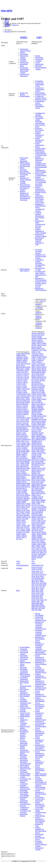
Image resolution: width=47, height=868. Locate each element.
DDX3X (34, 369)
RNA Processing (25, 166)
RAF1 (38, 482)
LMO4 (23, 446)
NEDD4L (41, 448)
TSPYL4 (19, 522)
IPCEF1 (37, 418)
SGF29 (22, 495)
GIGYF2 (39, 396)
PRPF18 (19, 478)
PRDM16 (41, 475)
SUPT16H (40, 519)
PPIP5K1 (34, 473)
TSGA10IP (25, 519)
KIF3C (18, 436)
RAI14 (43, 482)
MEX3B (39, 438)
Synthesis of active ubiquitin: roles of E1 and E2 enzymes (41, 284)
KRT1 (21, 438)
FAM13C (25, 409)
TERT (33, 524)
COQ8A (25, 392)
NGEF (33, 450)
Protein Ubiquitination (40, 144)
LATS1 (22, 441)
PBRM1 (34, 458)
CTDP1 (34, 364)
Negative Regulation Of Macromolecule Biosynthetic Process (40, 733)
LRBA (38, 428)
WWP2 (34, 552)
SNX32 (18, 505)
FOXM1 (34, 394)
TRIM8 (34, 539)
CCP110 (24, 386)
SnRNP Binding (25, 716)
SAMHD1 (35, 497)
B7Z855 (34, 567)
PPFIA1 (39, 472)
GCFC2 (23, 419)
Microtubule (24, 730)
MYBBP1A (35, 441)
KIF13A (34, 421)
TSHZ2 (18, 520)
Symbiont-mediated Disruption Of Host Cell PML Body (40, 216)
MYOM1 (19, 460)
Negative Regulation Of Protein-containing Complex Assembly (26, 180)
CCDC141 (35, 354)
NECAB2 (34, 448)
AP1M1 (26, 357)
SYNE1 (39, 520)
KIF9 (22, 436)
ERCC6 (34, 386)
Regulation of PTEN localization (41, 289)
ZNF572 (24, 536)
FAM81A (19, 414)
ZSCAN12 (19, 539)
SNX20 (28, 504)
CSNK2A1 (39, 362)
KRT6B (24, 440)
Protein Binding (25, 96)
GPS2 (18, 424)
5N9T (33, 591)
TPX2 (36, 531)
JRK (21, 431)
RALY (33, 483)
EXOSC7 (25, 407)
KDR (42, 418)
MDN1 (34, 438)
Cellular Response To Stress (41, 813)
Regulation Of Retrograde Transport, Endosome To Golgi (39, 241)
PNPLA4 (34, 470)
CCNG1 (24, 384)
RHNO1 (24, 485)
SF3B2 (38, 502)
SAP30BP (23, 492)
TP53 (28, 514)
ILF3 (33, 418)
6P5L (41, 596)
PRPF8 (34, 478)
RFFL (37, 488)
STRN (23, 507)
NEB (43, 446)
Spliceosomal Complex (24, 57)
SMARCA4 (35, 509)
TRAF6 (39, 534)
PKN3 (23, 470)
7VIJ (45, 600)
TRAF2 (34, 532)
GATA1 (34, 396)
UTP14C (43, 547)
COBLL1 (34, 360)
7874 (33, 561)
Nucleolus (23, 59)
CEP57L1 (19, 391)
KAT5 (24, 433)
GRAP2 (22, 424)
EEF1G (39, 382)
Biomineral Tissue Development (25, 174)
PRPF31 (24, 478)
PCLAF (39, 460)
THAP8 (27, 512)
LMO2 (18, 446)
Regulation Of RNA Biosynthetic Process (41, 726)
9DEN (38, 605)
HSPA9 (34, 413)
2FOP (33, 576)
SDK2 (33, 500)
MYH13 (39, 443)
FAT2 (33, 391)
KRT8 (18, 441)
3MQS (42, 578)
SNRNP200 (39, 512)
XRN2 (42, 552)
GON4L (34, 399)
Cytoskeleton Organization (24, 678)
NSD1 (42, 451)
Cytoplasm (23, 61)
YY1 (45, 552)
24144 (18, 561)
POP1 (43, 470)
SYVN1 (34, 522)
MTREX (43, 440)
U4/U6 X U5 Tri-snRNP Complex (25, 714)
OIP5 (27, 465)
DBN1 (33, 365)
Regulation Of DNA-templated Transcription (40, 747)
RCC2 (39, 487)
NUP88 (27, 463)
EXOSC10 (35, 387)
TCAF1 (24, 510)
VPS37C (23, 529)
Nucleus (22, 52)
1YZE (33, 573)
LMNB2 (23, 445)
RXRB (25, 490)
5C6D (40, 585)
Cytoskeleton (24, 651)
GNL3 (33, 397)
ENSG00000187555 (38, 565)
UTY (33, 549)
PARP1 (39, 456)
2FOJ (40, 575)
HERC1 (34, 406)
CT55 (18, 396)
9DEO (42, 605)
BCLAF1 (34, 347)
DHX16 (19, 399)
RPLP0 (38, 492)
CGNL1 (34, 359)
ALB (45, 338)
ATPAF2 (24, 362)
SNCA (33, 512)
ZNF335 (34, 558)
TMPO (34, 527)
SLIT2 (39, 507)
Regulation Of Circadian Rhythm (41, 175)
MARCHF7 (35, 433)
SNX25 (40, 514)
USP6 (18, 527)
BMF (29, 367)
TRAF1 (41, 531)
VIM (44, 549)
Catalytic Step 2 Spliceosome (25, 75)
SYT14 (44, 520)
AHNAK (34, 338)
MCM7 (18, 451)
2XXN (42, 576)
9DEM (34, 605)
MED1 (28, 451)
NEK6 (22, 461)
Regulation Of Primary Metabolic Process (41, 664)
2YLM (34, 578)
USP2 (28, 525)
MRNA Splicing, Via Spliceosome (25, 164)
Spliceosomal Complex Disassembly (24, 159)
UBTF (33, 546)
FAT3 (37, 391)
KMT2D (39, 423)
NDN (18, 461)
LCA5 (27, 441)
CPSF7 (28, 394)
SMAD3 (44, 507)
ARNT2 (25, 360)
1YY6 (41, 571)
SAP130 (40, 497)
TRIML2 (25, 517)
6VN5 (33, 600)
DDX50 (44, 369)
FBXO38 (42, 391)
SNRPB (24, 502)
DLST (33, 374)
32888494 (39, 308)
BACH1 (44, 345)
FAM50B (26, 413)
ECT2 (33, 381)
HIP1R (29, 426)
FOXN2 (39, 394)
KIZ (17, 438)
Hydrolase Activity (41, 100)
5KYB (33, 588)
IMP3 (18, 431)
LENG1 (24, 443)
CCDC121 (19, 375)
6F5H (33, 596)
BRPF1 (39, 349)
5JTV (44, 586)
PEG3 (33, 461)
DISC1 (23, 399)
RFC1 (33, 488)
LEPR (39, 424)
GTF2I (34, 401)
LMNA (18, 445)
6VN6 (37, 600)
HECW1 (43, 404)
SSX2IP (28, 505)
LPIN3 (34, 428)
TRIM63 (40, 537)
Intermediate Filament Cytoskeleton (24, 782)
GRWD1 (44, 399)
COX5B (19, 394)
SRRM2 (34, 517)
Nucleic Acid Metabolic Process (25, 707)
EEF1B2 (42, 381)
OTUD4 (34, 455)
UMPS (43, 546)
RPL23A (28, 487)
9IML (40, 610)
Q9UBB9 (19, 568)
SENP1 (38, 500)
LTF (42, 428)
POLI (39, 470)
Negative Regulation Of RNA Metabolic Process (40, 700)
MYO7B (34, 446)
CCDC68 (19, 382)
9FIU (43, 608)
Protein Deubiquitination (40, 148)
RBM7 (28, 483)
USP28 (38, 547)
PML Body (39, 66)
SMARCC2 (42, 510)
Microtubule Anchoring (24, 756)
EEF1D (34, 382)
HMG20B (19, 428)
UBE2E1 (34, 544)
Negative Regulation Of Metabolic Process (41, 676)
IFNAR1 (34, 414)
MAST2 (41, 433)
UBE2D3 (43, 542)
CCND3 (19, 384)
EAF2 (28, 401)
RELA (43, 487)
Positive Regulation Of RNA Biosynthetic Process (41, 793)
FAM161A (26, 411)
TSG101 (19, 519)
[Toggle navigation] (1, 17)
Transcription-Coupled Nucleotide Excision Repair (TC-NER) (40, 263)
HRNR (40, 411)
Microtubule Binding (24, 746)
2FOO (44, 575)
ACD (39, 335)
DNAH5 (42, 374)
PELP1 (38, 461)
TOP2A (43, 527)
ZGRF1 (44, 554)
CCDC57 (19, 381)
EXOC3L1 (19, 406)
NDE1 (29, 460)
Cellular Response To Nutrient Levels (41, 154)
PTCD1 (24, 482)
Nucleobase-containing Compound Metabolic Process (41, 633)
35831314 (15, 25)
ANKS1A (34, 340)
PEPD (42, 461)
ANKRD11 (20, 357)
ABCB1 (34, 333)
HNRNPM (41, 409)
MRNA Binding (40, 816)
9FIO (37, 607)
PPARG (34, 472)
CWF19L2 (23, 396)
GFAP (18, 421)
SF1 (23, 493)
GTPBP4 (39, 401)
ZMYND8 (40, 556)
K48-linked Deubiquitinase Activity (40, 106)
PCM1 (26, 466)
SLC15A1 (35, 505)
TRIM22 (44, 534)
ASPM (44, 343)
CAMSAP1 (35, 350)
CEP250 (44, 357)
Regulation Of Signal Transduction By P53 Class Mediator (40, 224)
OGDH (39, 453)
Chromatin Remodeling (39, 842)
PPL (39, 473)
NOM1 (34, 451)
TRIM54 (40, 536)
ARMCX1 (19, 360)
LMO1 (28, 445)
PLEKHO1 (35, 468)
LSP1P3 (19, 448)
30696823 (38, 304)
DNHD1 (34, 377)
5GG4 (33, 586)
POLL (18, 472)
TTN (33, 541)
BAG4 (23, 364)
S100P (18, 492)
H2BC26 (40, 402)
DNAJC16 (41, 375)
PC (38, 458)
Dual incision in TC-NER (40, 269)
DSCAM (19, 401)
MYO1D (25, 458)
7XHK (38, 602)
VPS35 (44, 551)
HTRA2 (39, 413)
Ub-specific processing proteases (39, 251)
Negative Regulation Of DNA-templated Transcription (40, 820)
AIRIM (23, 355)
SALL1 (39, 495)
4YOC (37, 583)
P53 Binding (39, 81)
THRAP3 (40, 525)
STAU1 (44, 517)
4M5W (41, 580)
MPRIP (38, 440)
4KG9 (37, 580)
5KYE (33, 590)
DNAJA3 (34, 375)
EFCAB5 (34, 384)
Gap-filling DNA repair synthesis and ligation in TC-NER (41, 274)
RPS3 (43, 492)
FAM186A (35, 389)
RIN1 (28, 485)
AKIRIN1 (40, 338)
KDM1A (19, 434)
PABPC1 (34, 456)
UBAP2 (34, 542)
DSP (45, 377)
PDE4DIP (19, 468)
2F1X (41, 573)
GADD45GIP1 (21, 418)
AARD (18, 354)
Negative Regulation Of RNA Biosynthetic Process (41, 830)
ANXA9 (34, 342)
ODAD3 (23, 465)
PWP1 (33, 480)
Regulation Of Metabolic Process (41, 687)
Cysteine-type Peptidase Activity (41, 97)
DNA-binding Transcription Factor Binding (24, 794)
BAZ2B (28, 364)
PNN (44, 468)
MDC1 (34, 436)
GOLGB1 (39, 397)
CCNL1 (19, 386)
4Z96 (45, 583)
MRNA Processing (23, 169)
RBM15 (44, 485)
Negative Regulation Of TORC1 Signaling (41, 231)
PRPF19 (34, 477)
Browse (7, 21)
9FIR (33, 608)
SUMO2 (34, 519)
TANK (39, 522)
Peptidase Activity (41, 95)
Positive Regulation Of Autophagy (39, 140)
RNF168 (34, 490)
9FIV (33, 610)
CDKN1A (19, 387)
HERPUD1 (40, 406)
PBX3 (18, 466)
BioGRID (7, 32)
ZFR (40, 554)
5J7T (37, 586)
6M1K (37, 596)
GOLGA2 (26, 423)
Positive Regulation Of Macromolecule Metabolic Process (41, 658)
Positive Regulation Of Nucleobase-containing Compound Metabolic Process (41, 715)
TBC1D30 (24, 509)
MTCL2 (19, 456)
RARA (38, 483)
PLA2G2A (41, 465)
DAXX (29, 396)
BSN (43, 349)
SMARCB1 (20, 499)
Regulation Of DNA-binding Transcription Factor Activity (40, 200)
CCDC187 (26, 377)
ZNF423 (40, 558)
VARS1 (37, 549)
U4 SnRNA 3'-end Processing (25, 812)
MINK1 (44, 438)
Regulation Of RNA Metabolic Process (40, 639)
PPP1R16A (20, 475)
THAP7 (22, 512)
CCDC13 (26, 375)
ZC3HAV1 (35, 554)
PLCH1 (34, 466)
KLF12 (39, 421)
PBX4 (22, 466)
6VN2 (33, 598)
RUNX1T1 (20, 490)
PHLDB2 (38, 463)
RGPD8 (42, 488)
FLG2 (39, 392)
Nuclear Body (39, 64)
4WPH (42, 581)
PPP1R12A (35, 475)
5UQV (33, 593)
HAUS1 (19, 426)
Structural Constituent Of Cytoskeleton (24, 807)
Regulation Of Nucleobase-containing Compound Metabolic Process (41, 625)
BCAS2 (19, 365)
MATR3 (34, 434)
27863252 (38, 316)
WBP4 (28, 531)
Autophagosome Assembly (40, 114)
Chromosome (39, 59)
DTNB (24, 401)
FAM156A (19, 411)
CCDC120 (26, 374)
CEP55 (24, 389)
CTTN (38, 364)
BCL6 (23, 365)
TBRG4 (19, 510)
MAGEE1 (35, 431)
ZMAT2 (23, 534)
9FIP (40, 607)
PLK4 (27, 470)
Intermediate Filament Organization (24, 799)
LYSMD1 (24, 448)
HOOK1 (25, 428)
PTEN (42, 478)
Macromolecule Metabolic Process (25, 768)
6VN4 (41, 598)
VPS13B (39, 551)
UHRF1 (38, 546)
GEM (27, 419)
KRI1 (44, 423)
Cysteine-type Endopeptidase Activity (40, 84)
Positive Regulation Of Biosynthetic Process (39, 741)
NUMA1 (34, 453)
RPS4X (34, 493)
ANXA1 (40, 340)
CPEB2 (24, 394)
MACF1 (40, 429)
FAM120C (41, 387)
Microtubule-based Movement (25, 803)
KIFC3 (26, 436)
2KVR (37, 576)
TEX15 (38, 524)
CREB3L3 (41, 360)
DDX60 (39, 370)
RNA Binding (39, 615)
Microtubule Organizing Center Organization (25, 703)
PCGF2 (34, 460)
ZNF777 (24, 537)
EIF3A (18, 402)
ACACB (34, 335)
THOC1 (19, 514)
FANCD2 (41, 389)
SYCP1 (34, 520)
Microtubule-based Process (24, 657)
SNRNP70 (35, 514)
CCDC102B (24, 372)
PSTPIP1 (19, 482)
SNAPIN (19, 500)
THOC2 (34, 525)
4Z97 (33, 585)
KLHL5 (44, 421)
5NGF (41, 591)
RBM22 (24, 483)
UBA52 (42, 541)
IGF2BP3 (34, 416)
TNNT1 (24, 514)
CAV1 (41, 350)
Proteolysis (39, 128)
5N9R (42, 590)
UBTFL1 (19, 525)
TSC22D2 (43, 539)
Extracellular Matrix (24, 65)
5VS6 (42, 593)
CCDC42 (26, 379)
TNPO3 (38, 527)
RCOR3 (19, 485)
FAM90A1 (25, 414)
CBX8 (18, 372)
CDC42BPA (35, 355)
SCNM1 (19, 493)
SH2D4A (27, 495)
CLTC (44, 359)
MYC (41, 441)
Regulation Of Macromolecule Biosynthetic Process (40, 707)
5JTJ (40, 586)
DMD (37, 374)
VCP (41, 549)
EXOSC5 (19, 407)
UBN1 (44, 544)
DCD (37, 365)
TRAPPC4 (26, 515)
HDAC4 (24, 426)
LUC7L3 (34, 429)
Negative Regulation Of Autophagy (39, 135)
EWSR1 (43, 386)
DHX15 (44, 370)
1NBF (37, 571)
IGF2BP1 (40, 414)
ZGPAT (18, 534)
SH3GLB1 (19, 497)
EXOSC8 (19, 409)
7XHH (33, 602)
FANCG (19, 416)
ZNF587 (19, 537)
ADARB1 (39, 337)
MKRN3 (19, 455)
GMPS (44, 396)
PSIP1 (38, 478)
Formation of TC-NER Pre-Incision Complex (41, 256)
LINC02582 (35, 426)
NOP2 (38, 451)
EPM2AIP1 (25, 404)
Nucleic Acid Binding (24, 94)
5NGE (37, 591)
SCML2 (40, 499)
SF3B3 (43, 502)
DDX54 (34, 370)
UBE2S (40, 544)
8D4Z (33, 603)
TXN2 (23, 524)
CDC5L (41, 355)
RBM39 (34, 487)
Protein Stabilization (39, 195)
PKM (36, 465)
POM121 (19, 473)
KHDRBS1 (35, 419)
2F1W (37, 573)
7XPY (42, 602)
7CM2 (42, 600)
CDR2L (25, 387)
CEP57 (28, 389)
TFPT (18, 512)
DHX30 (34, 372)
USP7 (39, 37)
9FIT (40, 608)
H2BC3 (34, 404)
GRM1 (39, 399)
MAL (40, 431)
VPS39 (28, 529)
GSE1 (27, 424)
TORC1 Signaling (41, 172)
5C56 (37, 585)
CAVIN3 (26, 370)
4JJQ (33, 580)
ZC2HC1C (19, 532)
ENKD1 (27, 402)
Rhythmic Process (41, 192)
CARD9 (27, 369)
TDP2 (28, 510)
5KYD (42, 588)
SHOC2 (34, 504)
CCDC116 (19, 374)
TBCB (43, 522)
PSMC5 (28, 480)
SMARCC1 (35, 510)
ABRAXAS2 (41, 333)
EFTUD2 (40, 384)
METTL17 (19, 453)
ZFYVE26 (26, 532)
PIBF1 (28, 468)
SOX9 (33, 515)
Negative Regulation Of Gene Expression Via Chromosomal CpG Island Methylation (41, 181)
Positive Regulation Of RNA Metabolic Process (40, 769)
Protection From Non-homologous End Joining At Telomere (25, 187)
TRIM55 (34, 537)
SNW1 (23, 504)
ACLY (42, 335)
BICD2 (25, 367)
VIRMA (34, 551)
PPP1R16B (27, 475)
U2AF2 (37, 541)
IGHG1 (40, 416)
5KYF (38, 590)
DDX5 (39, 369)
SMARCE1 (27, 499)
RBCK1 (39, 485)
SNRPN (19, 504)
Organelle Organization (24, 692)
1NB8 (33, 571)
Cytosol (38, 63)
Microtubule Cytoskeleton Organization (24, 671)
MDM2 (23, 451)
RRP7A (24, 488)
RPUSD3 (19, 488)
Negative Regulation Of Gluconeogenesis (40, 189)
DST (33, 379)
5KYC (38, 588)
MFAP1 (25, 453)
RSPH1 (34, 495)
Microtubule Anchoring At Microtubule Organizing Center (25, 761)
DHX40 (39, 372)
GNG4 (22, 421)
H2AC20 (34, 402)
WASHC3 (23, 531)
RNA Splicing (24, 171)
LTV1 (45, 428)
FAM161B (19, 413)
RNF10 (18, 487)
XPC (38, 552)
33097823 (43, 301)
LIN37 (28, 443)
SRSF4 (39, 517)
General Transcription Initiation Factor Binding (25, 751)
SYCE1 (18, 509)
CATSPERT (20, 370)
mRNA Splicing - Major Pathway (25, 270)
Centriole (23, 710)
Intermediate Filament (24, 815)
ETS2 (38, 386)
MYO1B (34, 445)
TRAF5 (34, 534)
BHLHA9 (19, 367)
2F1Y (33, 575)
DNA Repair (39, 116)
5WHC (42, 595)
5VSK (37, 595)
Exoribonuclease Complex (25, 776)
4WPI (33, 583)
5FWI (44, 585)
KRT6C (29, 440)
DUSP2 (37, 379)
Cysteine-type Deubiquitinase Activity (40, 89)
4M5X (33, 581)
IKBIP (24, 429)
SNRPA (18, 502)
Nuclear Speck (24, 63)
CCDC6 (25, 381)
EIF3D (23, 402)
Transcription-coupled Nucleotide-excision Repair (40, 121)
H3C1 (38, 404)
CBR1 (45, 350)
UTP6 (18, 529)
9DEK (37, 603)
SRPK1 (41, 515)
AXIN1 (18, 364)
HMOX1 (34, 407)
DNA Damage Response (39, 131)
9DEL (41, 603)
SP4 (37, 515)
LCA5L (18, 443)
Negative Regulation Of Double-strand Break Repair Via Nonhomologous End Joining (25, 196)
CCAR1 (38, 352)
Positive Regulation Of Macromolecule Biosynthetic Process (40, 755)
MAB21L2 (19, 450)
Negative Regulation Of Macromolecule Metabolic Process (41, 682)
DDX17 (34, 367)
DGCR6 (27, 397)
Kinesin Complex (25, 774)
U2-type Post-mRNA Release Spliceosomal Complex (25, 70)
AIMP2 (18, 355)
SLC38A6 (41, 505)
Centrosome (24, 649)
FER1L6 (34, 392)
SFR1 (18, 495)
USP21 (34, 547)
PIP (33, 465)
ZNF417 (19, 536)
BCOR (40, 347)
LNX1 (27, 446)
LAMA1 (34, 424)
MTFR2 (24, 456)
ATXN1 (34, 345)
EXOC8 (25, 406)
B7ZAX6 (40, 567)
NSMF (22, 463)
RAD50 (43, 480)
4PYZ (38, 581)
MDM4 (43, 436)
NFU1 (18, 463)
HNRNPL (34, 409)
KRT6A (19, 440)
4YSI (41, 583)
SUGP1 (28, 507)
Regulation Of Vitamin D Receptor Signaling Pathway (24, 735)
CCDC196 (19, 379)
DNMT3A (40, 377)
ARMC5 (34, 343)
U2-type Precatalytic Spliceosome (24, 742)
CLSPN (39, 359)
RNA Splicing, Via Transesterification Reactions (26, 685)
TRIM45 (19, 517)
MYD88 (34, 443)
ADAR (34, 337)
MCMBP (40, 434)
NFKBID (27, 461)
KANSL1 (19, 433)
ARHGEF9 (20, 359)
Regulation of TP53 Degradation (41, 279)
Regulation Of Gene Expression (40, 722)
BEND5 (34, 349)
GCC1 (18, 419)
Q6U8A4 (34, 569)
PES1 (33, 463)
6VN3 (37, 598)
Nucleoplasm (24, 54)
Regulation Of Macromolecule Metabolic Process (41, 671)
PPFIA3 (25, 473)
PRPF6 (18, 480)
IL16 (27, 429)
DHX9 (44, 372)
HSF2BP (19, 429)
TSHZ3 (23, 520)
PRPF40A (40, 477)
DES (23, 397)
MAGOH (26, 450)
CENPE (39, 357)
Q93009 (40, 569)
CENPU (19, 389)
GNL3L (27, 421)
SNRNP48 (25, 500)
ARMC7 (26, 359)
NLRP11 (43, 450)
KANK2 (26, 431)
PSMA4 (23, 480)
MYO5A (40, 445)
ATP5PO (19, 362)
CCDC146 (19, 377)
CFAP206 (19, 392)
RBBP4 (34, 485)
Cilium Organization (24, 719)
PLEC (38, 466)
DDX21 (39, 367)
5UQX (38, 593)
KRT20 (25, 438)
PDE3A (44, 460)
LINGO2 (42, 426)
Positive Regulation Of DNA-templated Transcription (40, 805)
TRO (38, 539)
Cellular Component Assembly (23, 723)
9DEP (33, 607)
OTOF (44, 453)
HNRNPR (35, 411)
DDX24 (44, 367)
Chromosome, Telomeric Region (25, 50)
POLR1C (23, 472)
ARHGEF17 (41, 342)
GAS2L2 (28, 418)
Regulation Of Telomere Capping (41, 235)
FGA (23, 416)
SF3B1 (34, 502)
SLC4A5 (34, 507)
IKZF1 (45, 416)
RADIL (34, 482)
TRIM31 (34, 536)
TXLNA (19, 524)
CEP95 (25, 391)
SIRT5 (39, 504)
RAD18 (38, 480)
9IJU (36, 610)
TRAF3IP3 (20, 515)
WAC (18, 531)
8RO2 (18, 591)
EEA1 (37, 381)
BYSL (22, 369)
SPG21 (23, 505)
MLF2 (33, 440)
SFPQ (26, 493)
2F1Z (37, 575)
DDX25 (19, 397)
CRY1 (33, 362)
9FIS (36, 608)
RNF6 (23, 487)
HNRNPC (40, 407)
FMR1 (43, 392)
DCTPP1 (42, 365)
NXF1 (18, 465)
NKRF (38, 450)
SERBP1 (43, 500)
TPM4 (42, 529)
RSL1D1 (43, 493)
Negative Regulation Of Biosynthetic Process (39, 763)
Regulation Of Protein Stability (40, 151)
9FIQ (44, 607)
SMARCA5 (43, 509)
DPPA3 (28, 399)
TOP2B (34, 529)
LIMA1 (43, 424)
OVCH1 (39, 455)
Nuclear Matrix (25, 765)
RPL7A (34, 492)
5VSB (33, 595)
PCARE (41, 458)
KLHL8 (34, 423)
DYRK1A (43, 379)
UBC (38, 542)
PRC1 (24, 477)
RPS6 (38, 493)
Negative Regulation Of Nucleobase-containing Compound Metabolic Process (41, 646)
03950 (33, 563)
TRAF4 (44, 532)
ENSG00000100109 (22, 565)
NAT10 (39, 446)
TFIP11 (24, 37)
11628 (18, 563)
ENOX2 (19, 404)
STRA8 (18, 507)
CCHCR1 (25, 382)
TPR (33, 531)
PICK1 (18, 470)
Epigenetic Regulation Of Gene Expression (25, 787)
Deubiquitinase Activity (40, 102)
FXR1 (44, 394)
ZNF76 (34, 559)
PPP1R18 (19, 477)
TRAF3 (39, 532)
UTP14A (27, 527)
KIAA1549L (42, 419)
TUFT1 (24, 522)
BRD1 (18, 369)
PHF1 (24, 468)
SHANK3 (26, 497)
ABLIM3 (27, 354)
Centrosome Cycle (26, 779)
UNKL (24, 525)
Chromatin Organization (24, 771)
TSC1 (29, 517)
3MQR (38, 578)
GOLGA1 (19, 423)
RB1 (42, 483)
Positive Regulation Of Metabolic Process (41, 694)
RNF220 (40, 490)
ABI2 (22, 354)
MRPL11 (25, 455)
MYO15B (19, 458)
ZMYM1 (34, 556)
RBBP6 (18, 483)
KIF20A (24, 434)
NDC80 (24, 460)
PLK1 (40, 468)
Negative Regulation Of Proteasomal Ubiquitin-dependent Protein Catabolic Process (41, 161)
